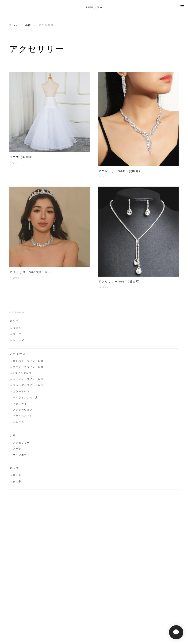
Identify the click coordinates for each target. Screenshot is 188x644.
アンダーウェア (23, 411)
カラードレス (21, 393)
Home (13, 25)
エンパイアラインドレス (28, 363)
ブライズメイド (23, 417)
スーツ (17, 336)
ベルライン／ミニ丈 (25, 399)
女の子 (17, 483)
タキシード (20, 330)
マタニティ (20, 405)
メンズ (14, 322)
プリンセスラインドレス (28, 369)
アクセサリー (21, 444)
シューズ (19, 342)
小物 (28, 25)
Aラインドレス (22, 375)
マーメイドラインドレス (28, 381)
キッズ (14, 470)
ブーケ (17, 450)
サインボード (21, 456)
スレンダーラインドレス (28, 387)
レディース (18, 355)
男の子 (17, 477)
